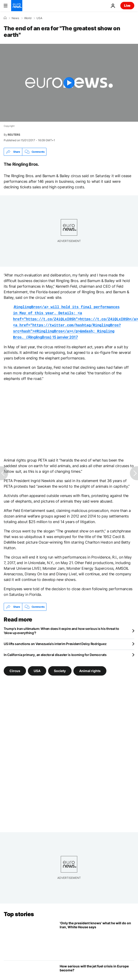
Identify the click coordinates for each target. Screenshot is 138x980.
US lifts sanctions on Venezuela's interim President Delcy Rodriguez (55, 641)
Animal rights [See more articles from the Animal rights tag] (90, 668)
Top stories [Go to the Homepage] (19, 911)
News (15, 18)
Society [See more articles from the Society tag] (60, 668)
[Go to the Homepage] (17, 6)
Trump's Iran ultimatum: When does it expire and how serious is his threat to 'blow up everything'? (61, 628)
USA (39, 18)
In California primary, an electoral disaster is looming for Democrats (55, 652)
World (28, 18)
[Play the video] (69, 83)
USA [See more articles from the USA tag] (37, 668)
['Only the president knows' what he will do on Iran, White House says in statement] (97, 936)
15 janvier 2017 (65, 335)
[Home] (5, 18)
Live (127, 5)
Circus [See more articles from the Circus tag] (15, 668)
